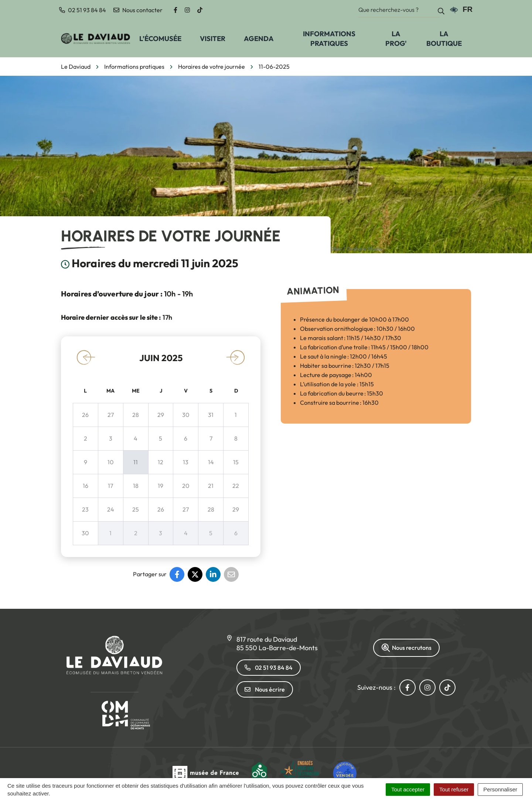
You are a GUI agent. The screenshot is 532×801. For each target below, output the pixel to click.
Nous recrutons (406, 648)
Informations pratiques (329, 38)
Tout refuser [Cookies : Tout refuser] (454, 789)
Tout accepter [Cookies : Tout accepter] (408, 789)
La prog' (396, 38)
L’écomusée (160, 38)
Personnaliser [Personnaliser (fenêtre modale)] (500, 789)
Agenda (259, 38)
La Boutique (444, 38)
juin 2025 (161, 358)
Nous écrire (265, 689)
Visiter (213, 38)
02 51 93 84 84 (269, 668)
